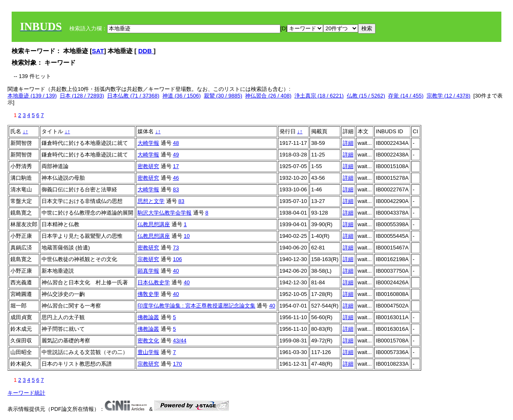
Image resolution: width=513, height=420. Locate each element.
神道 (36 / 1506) (182, 96)
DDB (146, 51)
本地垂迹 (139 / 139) (32, 96)
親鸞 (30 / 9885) (223, 96)
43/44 (180, 341)
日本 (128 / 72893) (82, 96)
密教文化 (148, 341)
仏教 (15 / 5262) (366, 96)
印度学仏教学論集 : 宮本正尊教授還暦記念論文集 (196, 306)
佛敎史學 (148, 294)
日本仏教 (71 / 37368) (133, 96)
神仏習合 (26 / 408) (268, 96)
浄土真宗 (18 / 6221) (319, 96)
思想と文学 (151, 201)
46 (176, 178)
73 (176, 248)
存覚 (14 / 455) (406, 96)
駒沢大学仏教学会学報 (164, 213)
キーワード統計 (26, 393)
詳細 (348, 143)
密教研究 (148, 166)
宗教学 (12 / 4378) (449, 96)
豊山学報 (148, 352)
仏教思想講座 (154, 224)
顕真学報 (148, 271)
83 (176, 189)
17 (176, 166)
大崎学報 (148, 143)
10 (187, 236)
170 (177, 364)
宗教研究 (148, 259)
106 (177, 259)
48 (176, 143)
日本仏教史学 (154, 282)
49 (176, 155)
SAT (98, 51)
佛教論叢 (148, 317)
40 (176, 271)
